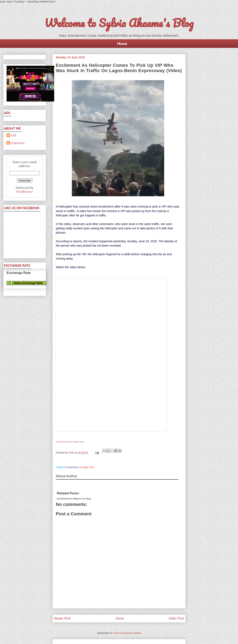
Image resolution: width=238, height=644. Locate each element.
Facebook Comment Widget (67, 442)
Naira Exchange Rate (26, 283)
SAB (13, 135)
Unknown (18, 143)
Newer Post (62, 618)
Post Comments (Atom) (127, 633)
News (82, 442)
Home (122, 44)
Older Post (176, 618)
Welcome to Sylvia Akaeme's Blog (119, 23)
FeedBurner (25, 192)
